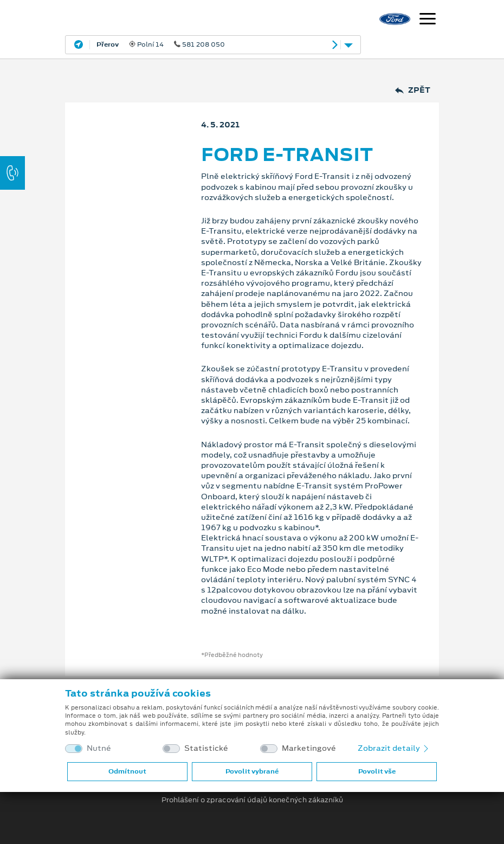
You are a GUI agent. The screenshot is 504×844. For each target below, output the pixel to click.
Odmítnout (127, 771)
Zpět (413, 90)
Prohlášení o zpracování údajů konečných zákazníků (252, 800)
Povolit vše (377, 771)
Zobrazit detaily (394, 748)
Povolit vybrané (252, 771)
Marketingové (309, 748)
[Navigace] (428, 20)
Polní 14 (161, 44)
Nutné (99, 748)
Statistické (206, 748)
